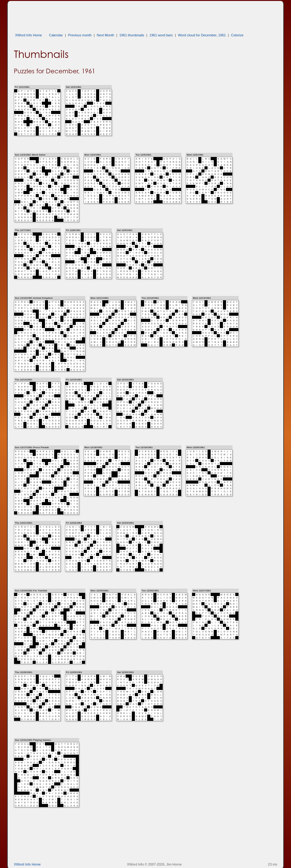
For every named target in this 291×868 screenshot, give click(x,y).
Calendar (56, 35)
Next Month (105, 35)
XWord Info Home (28, 35)
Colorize (237, 35)
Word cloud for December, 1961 (202, 35)
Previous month (80, 35)
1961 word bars (161, 35)
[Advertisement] (126, 15)
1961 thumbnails (132, 35)
